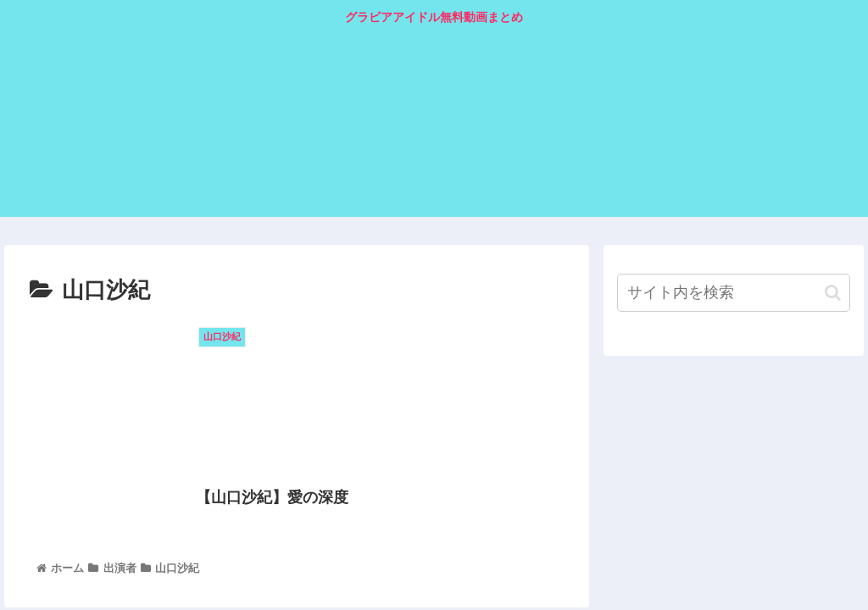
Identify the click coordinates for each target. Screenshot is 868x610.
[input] (733, 293)
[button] (833, 293)
